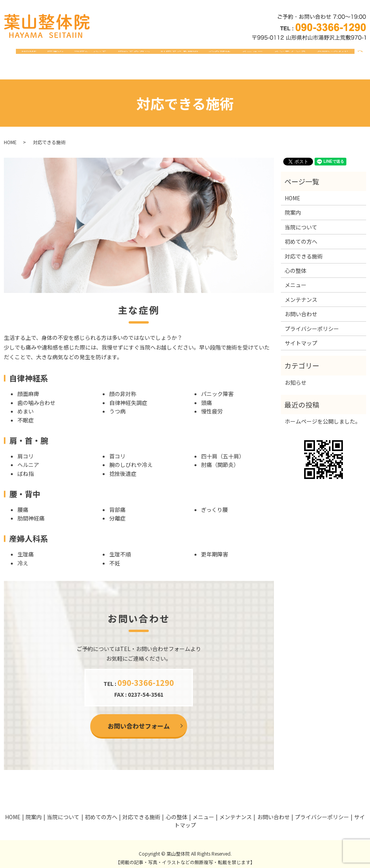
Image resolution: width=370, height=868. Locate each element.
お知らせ (296, 375)
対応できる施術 (208, 54)
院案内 (102, 54)
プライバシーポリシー (312, 321)
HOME (82, 54)
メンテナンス (299, 54)
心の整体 (242, 54)
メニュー (268, 54)
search (365, 55)
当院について (131, 54)
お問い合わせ (336, 54)
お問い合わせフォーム (139, 718)
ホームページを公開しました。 (323, 414)
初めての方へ (168, 54)
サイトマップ (301, 336)
